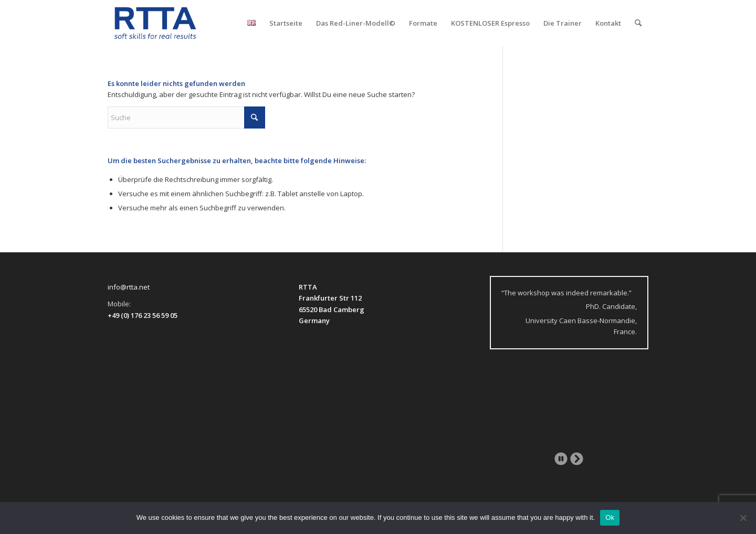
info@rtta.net (129, 287)
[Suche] (638, 23)
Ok (610, 517)
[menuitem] (251, 23)
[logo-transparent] (155, 23)
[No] (743, 518)
